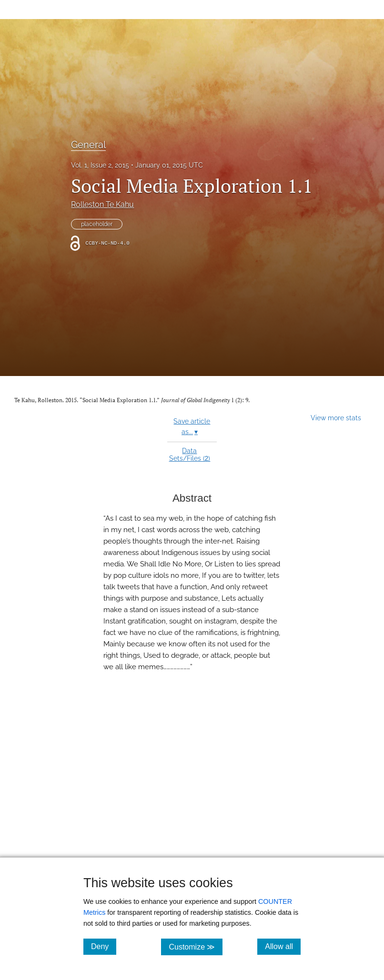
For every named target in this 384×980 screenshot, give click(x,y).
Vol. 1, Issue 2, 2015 (100, 165)
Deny (104, 946)
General (88, 145)
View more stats (336, 418)
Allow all (283, 946)
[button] (192, 796)
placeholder (97, 224)
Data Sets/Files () (190, 455)
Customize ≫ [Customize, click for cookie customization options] (196, 946)
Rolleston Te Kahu (102, 204)
